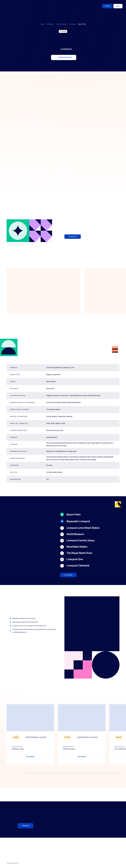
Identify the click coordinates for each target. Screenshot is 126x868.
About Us (80, 6)
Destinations (48, 6)
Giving (70, 6)
